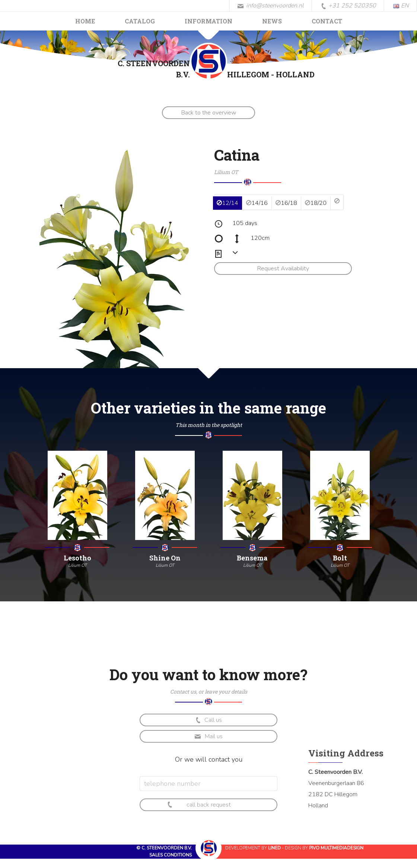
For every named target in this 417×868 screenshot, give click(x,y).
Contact (327, 21)
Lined (274, 848)
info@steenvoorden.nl (270, 6)
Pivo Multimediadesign (336, 848)
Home (85, 21)
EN (401, 6)
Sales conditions (171, 855)
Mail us (208, 736)
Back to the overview (208, 113)
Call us (208, 720)
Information (208, 21)
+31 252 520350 (348, 6)
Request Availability (283, 269)
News (272, 21)
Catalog (140, 21)
